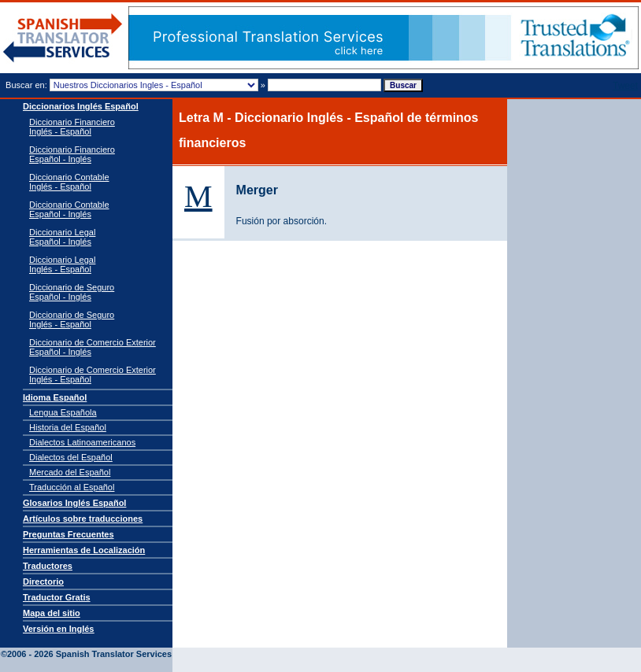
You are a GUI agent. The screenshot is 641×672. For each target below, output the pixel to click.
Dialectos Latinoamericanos (82, 442)
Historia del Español (68, 427)
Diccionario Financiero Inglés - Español (72, 127)
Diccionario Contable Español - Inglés (69, 209)
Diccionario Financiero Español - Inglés (72, 154)
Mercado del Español (70, 472)
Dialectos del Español (71, 457)
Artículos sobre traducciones (83, 519)
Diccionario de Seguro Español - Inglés (72, 292)
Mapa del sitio (52, 613)
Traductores (48, 566)
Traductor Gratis (57, 597)
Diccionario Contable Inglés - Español (69, 182)
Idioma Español (55, 397)
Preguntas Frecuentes (69, 534)
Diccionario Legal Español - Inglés (62, 237)
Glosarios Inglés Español (74, 503)
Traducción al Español (72, 487)
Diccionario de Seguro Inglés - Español (72, 319)
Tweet (625, 86)
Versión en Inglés (58, 629)
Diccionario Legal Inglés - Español (62, 264)
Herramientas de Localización (84, 550)
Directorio (43, 582)
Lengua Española (63, 412)
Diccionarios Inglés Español (81, 106)
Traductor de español (63, 38)
